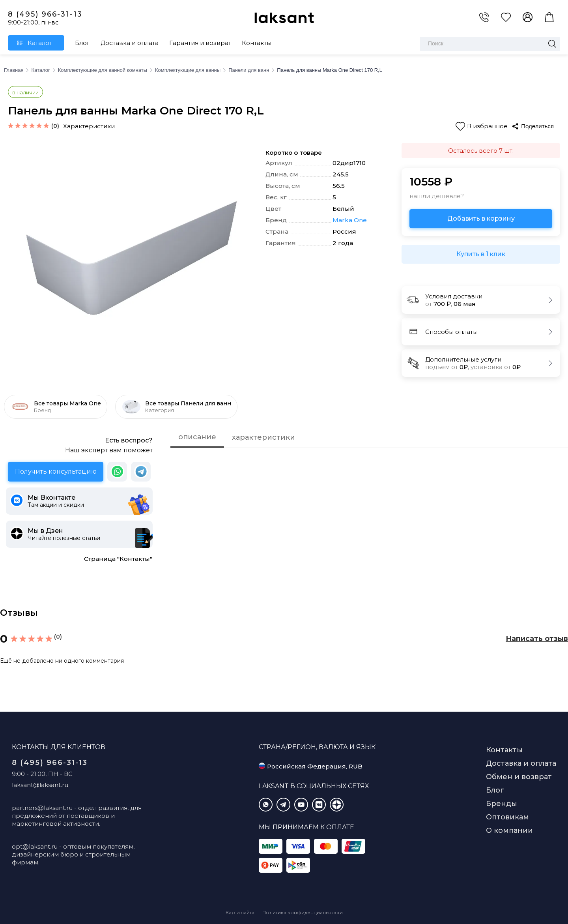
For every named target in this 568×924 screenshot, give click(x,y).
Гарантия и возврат (200, 43)
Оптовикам (507, 817)
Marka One (350, 220)
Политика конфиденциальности (303, 912)
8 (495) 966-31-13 (45, 14)
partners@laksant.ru (42, 808)
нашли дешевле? (437, 196)
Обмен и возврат (519, 777)
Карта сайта (240, 912)
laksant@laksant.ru (40, 785)
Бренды (502, 804)
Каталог (40, 43)
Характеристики (89, 126)
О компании (509, 830)
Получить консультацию (56, 471)
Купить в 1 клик (481, 254)
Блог (82, 43)
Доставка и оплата (130, 43)
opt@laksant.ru (35, 846)
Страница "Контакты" (118, 559)
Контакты (257, 43)
